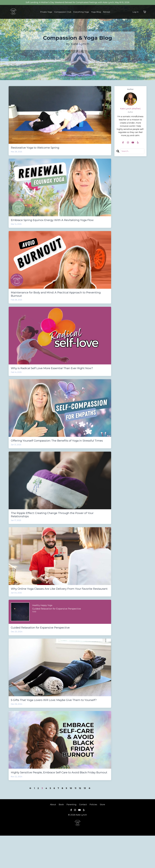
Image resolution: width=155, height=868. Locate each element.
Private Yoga (46, 12)
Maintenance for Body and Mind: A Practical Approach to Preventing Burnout (57, 300)
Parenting (71, 837)
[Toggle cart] (145, 12)
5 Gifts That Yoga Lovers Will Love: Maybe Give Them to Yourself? (56, 725)
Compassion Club (63, 12)
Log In (136, 12)
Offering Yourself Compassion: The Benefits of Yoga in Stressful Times (54, 454)
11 (75, 821)
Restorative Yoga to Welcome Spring (40, 148)
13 (85, 821)
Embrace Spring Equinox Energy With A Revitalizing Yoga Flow (57, 223)
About (53, 837)
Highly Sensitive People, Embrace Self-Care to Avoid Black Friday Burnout (58, 803)
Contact (83, 837)
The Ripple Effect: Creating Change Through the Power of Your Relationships (58, 532)
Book (61, 837)
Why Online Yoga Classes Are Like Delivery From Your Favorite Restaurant (54, 609)
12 (80, 821)
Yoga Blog (97, 12)
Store (102, 837)
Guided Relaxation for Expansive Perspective (47, 650)
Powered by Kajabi (78, 862)
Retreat (107, 12)
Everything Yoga (82, 12)
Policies (93, 837)
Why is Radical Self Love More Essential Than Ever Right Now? (56, 377)
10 (71, 821)
